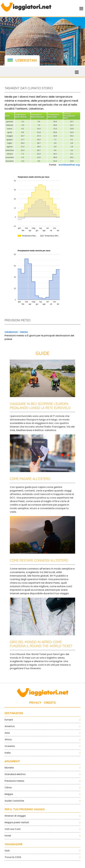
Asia (7, 733)
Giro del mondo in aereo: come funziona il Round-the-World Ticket (41, 644)
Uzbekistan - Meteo (16, 332)
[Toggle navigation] (81, 8)
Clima (8, 788)
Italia (8, 753)
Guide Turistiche (14, 801)
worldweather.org (69, 165)
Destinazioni (14, 713)
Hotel (8, 836)
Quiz (7, 851)
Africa (8, 740)
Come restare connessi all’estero (39, 560)
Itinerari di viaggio (15, 816)
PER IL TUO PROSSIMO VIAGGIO (25, 809)
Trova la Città (13, 857)
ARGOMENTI (12, 761)
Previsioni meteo (14, 781)
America (10, 726)
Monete (9, 768)
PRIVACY (35, 703)
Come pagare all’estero (30, 479)
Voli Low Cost (13, 829)
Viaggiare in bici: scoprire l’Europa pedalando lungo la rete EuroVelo (40, 406)
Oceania (10, 746)
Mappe (9, 794)
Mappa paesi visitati (17, 822)
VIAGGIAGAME (14, 844)
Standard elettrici (15, 774)
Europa (9, 720)
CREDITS (50, 703)
